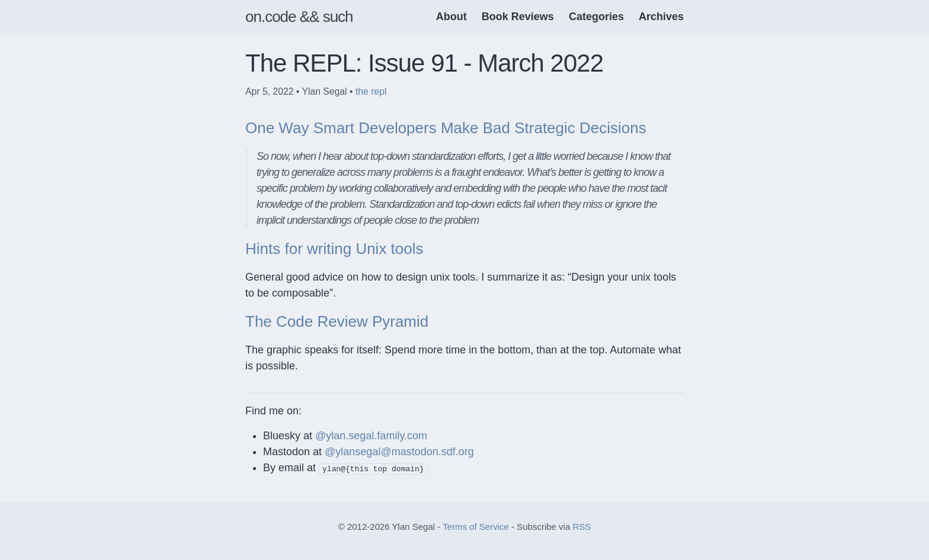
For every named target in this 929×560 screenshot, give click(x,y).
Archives (661, 17)
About (451, 17)
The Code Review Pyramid (337, 321)
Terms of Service (476, 527)
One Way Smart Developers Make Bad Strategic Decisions (446, 128)
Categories (596, 17)
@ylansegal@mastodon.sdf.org (399, 452)
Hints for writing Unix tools (334, 249)
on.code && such (299, 17)
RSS (582, 527)
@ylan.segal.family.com (371, 436)
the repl (371, 91)
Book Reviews (518, 17)
